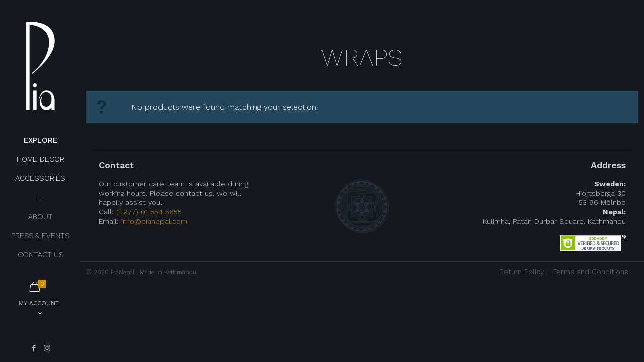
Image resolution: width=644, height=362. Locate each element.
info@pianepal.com (154, 221)
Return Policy (521, 271)
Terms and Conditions (591, 271)
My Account (39, 306)
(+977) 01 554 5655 (149, 212)
